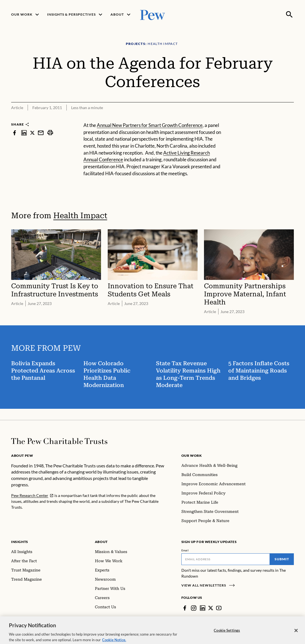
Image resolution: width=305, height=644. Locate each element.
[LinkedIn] (203, 608)
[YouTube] (219, 608)
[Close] (296, 637)
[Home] (59, 441)
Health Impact (80, 216)
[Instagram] (194, 608)
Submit (282, 559)
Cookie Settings (227, 636)
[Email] (226, 559)
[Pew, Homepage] (153, 14)
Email (185, 550)
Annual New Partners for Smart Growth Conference (150, 125)
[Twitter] (211, 608)
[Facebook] (185, 608)
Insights (20, 542)
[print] (50, 133)
